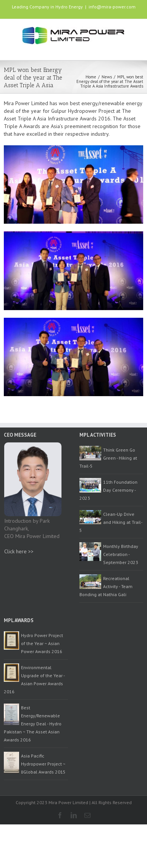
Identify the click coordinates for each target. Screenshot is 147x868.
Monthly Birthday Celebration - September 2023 (121, 554)
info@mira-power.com (112, 7)
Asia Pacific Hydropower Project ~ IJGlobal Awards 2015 (43, 764)
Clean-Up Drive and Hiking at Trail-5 (111, 522)
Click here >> (19, 551)
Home (91, 77)
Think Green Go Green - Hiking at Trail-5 (108, 458)
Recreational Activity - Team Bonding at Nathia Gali (106, 586)
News (107, 77)
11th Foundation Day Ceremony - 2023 (108, 490)
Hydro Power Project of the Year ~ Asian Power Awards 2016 (42, 643)
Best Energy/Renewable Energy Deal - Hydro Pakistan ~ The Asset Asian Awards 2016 (33, 724)
